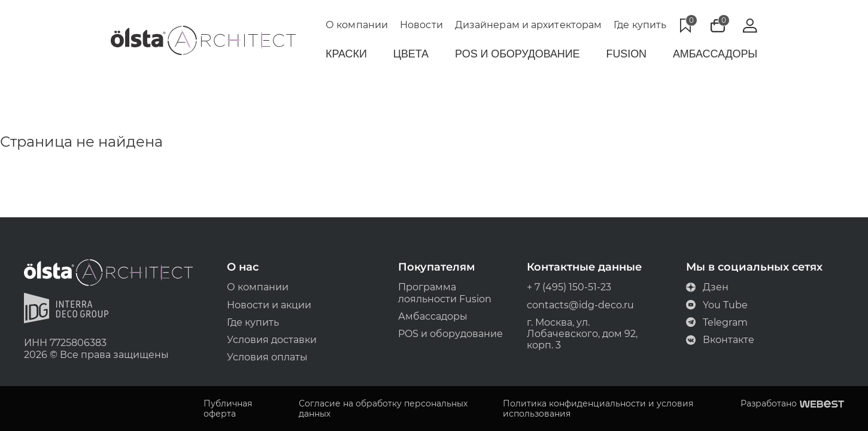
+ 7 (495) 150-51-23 (569, 287)
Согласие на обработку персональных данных (383, 409)
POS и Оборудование (518, 54)
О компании (357, 25)
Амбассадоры (715, 54)
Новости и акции (269, 305)
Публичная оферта (228, 409)
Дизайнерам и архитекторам (529, 25)
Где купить (640, 25)
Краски (346, 54)
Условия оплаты (267, 357)
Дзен (707, 287)
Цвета (411, 54)
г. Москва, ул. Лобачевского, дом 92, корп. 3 (582, 334)
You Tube (717, 305)
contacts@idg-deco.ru (580, 305)
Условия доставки (272, 340)
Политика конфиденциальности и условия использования (598, 409)
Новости (421, 25)
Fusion (626, 54)
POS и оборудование (451, 334)
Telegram (717, 322)
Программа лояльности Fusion (445, 293)
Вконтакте (720, 340)
